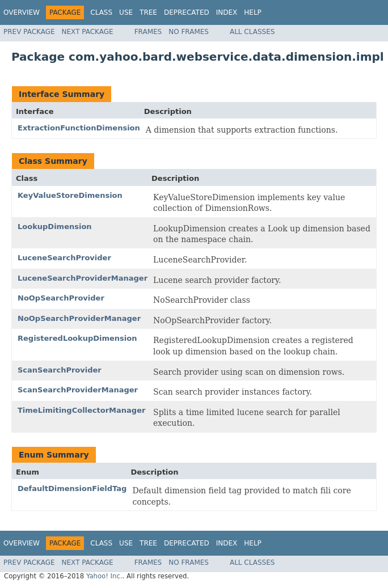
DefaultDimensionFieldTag (72, 488)
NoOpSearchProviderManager (79, 318)
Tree (148, 12)
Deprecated (187, 12)
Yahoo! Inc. (104, 576)
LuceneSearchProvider (64, 258)
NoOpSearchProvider (61, 298)
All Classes (252, 32)
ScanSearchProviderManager (78, 390)
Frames (148, 32)
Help (253, 12)
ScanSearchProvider (60, 370)
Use (126, 12)
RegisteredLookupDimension (77, 338)
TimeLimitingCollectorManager (81, 410)
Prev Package (29, 32)
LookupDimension (55, 227)
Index (227, 12)
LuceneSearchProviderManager (83, 278)
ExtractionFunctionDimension (79, 128)
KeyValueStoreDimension (70, 195)
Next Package (88, 32)
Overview (22, 12)
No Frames (189, 32)
